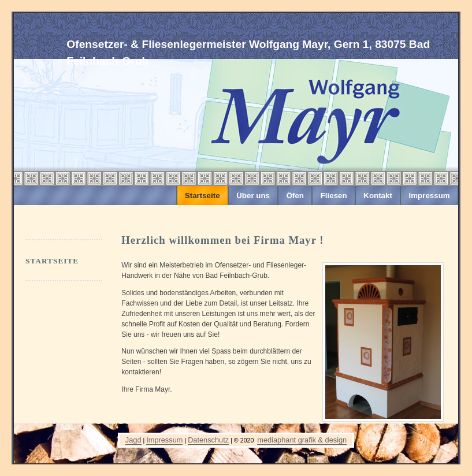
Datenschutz (208, 440)
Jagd (133, 440)
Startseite (202, 196)
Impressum (430, 196)
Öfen (295, 196)
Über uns (253, 196)
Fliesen (334, 196)
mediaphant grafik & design (302, 440)
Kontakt (378, 196)
